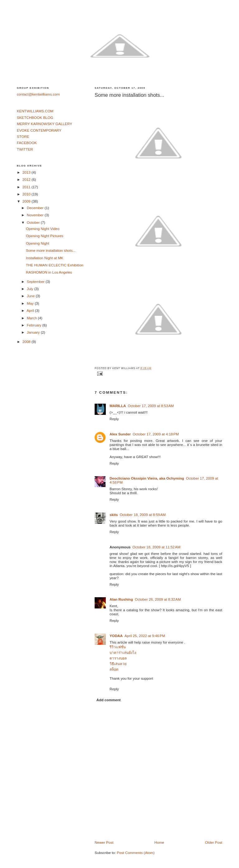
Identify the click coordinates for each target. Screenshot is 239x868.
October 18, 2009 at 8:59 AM (143, 515)
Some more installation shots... (129, 95)
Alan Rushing (121, 599)
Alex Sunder (120, 434)
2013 (27, 172)
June (31, 296)
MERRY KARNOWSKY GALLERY (45, 124)
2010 (27, 194)
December (36, 208)
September (36, 282)
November (36, 215)
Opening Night (37, 243)
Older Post (214, 842)
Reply (114, 419)
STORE (23, 136)
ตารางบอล (118, 658)
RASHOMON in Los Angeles (49, 272)
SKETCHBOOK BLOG (35, 117)
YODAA (116, 636)
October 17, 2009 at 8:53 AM (151, 406)
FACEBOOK (27, 143)
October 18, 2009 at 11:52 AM (157, 547)
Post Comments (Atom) (136, 853)
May (31, 303)
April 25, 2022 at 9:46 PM (145, 636)
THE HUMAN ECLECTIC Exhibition (54, 265)
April (31, 310)
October (34, 222)
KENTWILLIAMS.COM (35, 111)
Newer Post (104, 842)
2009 (27, 201)
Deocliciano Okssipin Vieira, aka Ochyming (147, 478)
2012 (27, 179)
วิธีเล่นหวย (118, 664)
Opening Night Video (43, 229)
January (34, 332)
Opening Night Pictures (45, 236)
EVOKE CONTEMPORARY (39, 130)
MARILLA (118, 406)
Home (159, 842)
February (35, 325)
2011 (27, 187)
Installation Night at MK (45, 258)
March (32, 318)
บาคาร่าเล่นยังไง (123, 652)
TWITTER (25, 149)
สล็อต (114, 669)
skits (114, 515)
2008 (27, 342)
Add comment (109, 700)
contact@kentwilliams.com (38, 94)
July (30, 289)
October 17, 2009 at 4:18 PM (156, 434)
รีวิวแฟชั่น (118, 647)
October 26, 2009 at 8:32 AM (158, 599)
